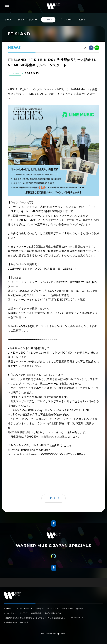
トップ (8, 20)
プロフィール (66, 20)
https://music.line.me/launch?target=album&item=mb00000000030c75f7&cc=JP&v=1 (47, 452)
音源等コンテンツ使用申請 (73, 609)
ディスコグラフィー (28, 20)
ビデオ (82, 20)
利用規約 (40, 609)
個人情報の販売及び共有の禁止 (16, 622)
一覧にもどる (53, 498)
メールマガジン (10, 613)
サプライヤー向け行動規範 (31, 613)
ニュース (48, 20)
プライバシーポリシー (24, 609)
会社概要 (7, 609)
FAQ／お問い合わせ (53, 613)
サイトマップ (53, 609)
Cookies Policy (76, 618)
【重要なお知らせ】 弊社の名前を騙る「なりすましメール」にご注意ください (35, 618)
